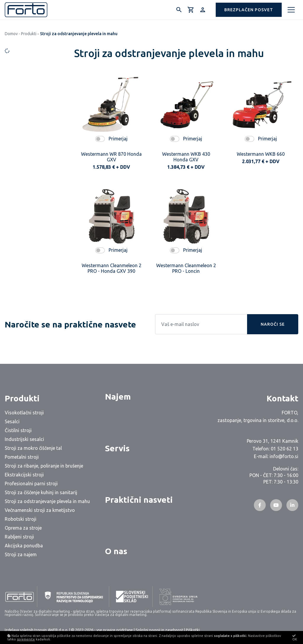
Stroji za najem (21, 554)
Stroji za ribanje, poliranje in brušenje (44, 466)
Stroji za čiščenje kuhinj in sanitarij (41, 492)
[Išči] (179, 10)
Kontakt (282, 398)
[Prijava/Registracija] (203, 10)
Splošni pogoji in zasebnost (159, 630)
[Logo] (26, 10)
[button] (249, 10)
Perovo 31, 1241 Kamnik (273, 441)
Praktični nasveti (139, 500)
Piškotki (193, 630)
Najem (118, 396)
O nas (116, 551)
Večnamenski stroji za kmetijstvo (40, 510)
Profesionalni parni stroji (31, 484)
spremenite (26, 639)
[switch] (100, 139)
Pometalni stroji (22, 457)
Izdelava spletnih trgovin (26, 630)
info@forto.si (284, 456)
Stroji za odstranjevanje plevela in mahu (47, 501)
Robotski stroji (21, 519)
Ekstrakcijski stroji (24, 475)
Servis (117, 448)
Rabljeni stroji (19, 537)
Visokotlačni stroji (24, 413)
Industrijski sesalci (24, 439)
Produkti (29, 34)
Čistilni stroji (18, 430)
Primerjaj (118, 139)
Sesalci (12, 421)
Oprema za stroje (23, 528)
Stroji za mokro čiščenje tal (33, 448)
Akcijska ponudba (24, 546)
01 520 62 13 (285, 449)
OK (295, 637)
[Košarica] (191, 10)
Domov (11, 34)
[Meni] (291, 10)
